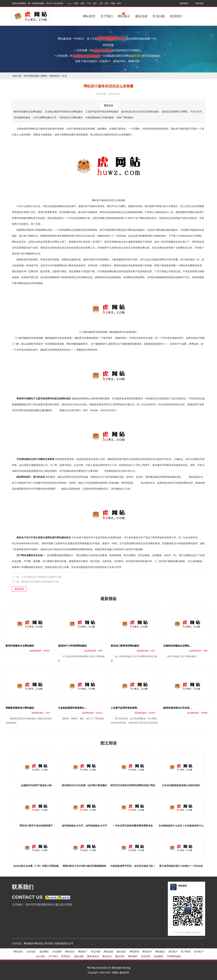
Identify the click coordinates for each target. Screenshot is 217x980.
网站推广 (83, 952)
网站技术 (55, 76)
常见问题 (159, 16)
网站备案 (108, 952)
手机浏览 (199, 3)
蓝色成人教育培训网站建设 (125, 646)
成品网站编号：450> (146, 651)
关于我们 (107, 16)
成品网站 (44, 952)
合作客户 (199, 952)
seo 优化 (41, 956)
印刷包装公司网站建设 (71, 117)
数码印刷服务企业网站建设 (28, 112)
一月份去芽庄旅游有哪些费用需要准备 (133, 826)
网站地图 (117, 968)
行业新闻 (57, 952)
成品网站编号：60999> (198, 713)
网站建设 (28, 943)
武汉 (107, 3)
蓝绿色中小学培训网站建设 (72, 646)
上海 (101, 3)
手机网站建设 (174, 956)
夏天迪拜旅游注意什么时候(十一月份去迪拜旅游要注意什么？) (181, 866)
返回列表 (19, 589)
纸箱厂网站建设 (125, 117)
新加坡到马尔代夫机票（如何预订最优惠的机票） (84, 786)
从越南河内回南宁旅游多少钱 (36, 785)
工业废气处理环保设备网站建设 (102, 112)
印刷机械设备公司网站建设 (100, 117)
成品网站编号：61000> (145, 713)
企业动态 (31, 952)
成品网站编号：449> (93, 651)
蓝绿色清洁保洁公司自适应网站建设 (140, 112)
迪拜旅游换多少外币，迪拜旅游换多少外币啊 (84, 826)
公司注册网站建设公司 (45, 117)
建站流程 (141, 16)
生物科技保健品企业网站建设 (179, 646)
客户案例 (186, 952)
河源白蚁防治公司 (64, 943)
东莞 (82, 3)
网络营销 (134, 952)
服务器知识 (93, 956)
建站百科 (120, 956)
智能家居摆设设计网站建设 (20, 708)
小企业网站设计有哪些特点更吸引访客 (42, 577)
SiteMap (126, 968)
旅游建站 (159, 956)
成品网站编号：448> (199, 651)
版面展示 (137, 56)
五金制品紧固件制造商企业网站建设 (64, 112)
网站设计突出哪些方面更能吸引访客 (40, 582)
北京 (95, 3)
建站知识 (121, 952)
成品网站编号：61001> (92, 713)
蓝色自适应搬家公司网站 (175, 112)
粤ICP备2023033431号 (99, 968)
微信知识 (107, 956)
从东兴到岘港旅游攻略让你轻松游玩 (181, 785)
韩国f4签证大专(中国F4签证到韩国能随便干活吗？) (84, 866)
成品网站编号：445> (41, 713)
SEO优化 (49, 943)
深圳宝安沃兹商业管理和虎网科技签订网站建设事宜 (133, 786)
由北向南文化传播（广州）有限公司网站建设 (36, 866)
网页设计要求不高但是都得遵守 (36, 826)
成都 (113, 3)
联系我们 (176, 16)
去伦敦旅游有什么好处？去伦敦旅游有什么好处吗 (181, 826)
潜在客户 (173, 952)
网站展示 (124, 15)
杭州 (119, 3)
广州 (88, 3)
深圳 (76, 3)
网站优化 (39, 943)
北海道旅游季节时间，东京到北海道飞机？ (133, 866)
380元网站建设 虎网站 (36, 76)
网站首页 (89, 16)
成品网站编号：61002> (40, 651)
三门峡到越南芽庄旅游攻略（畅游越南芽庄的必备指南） (108, 311)
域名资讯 (146, 956)
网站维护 (133, 956)
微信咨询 (184, 3)
